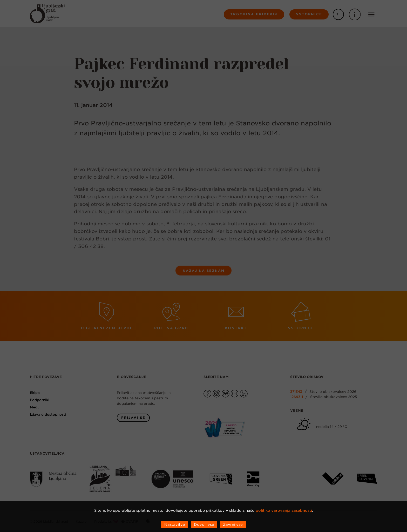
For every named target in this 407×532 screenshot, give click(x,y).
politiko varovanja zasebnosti (284, 510)
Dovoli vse (204, 524)
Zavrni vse (233, 524)
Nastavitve (175, 524)
